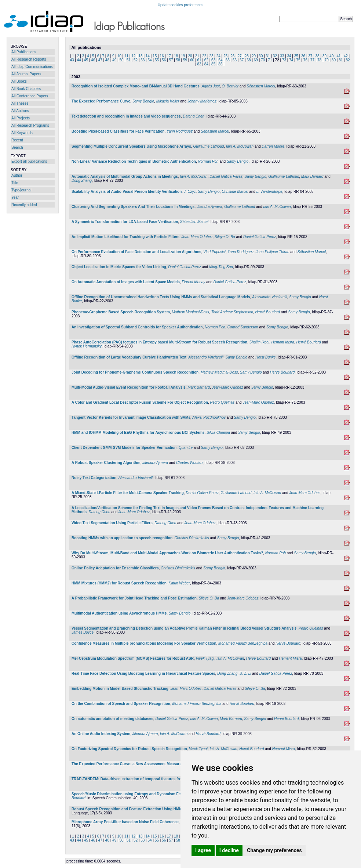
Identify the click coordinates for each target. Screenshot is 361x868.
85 (213, 64)
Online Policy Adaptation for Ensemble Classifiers (115, 568)
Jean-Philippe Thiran (273, 252)
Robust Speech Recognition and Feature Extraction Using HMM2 (128, 809)
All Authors (20, 111)
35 (296, 56)
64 (220, 60)
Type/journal (21, 190)
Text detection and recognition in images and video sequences (126, 116)
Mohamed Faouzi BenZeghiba (243, 643)
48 (107, 60)
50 (121, 60)
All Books (19, 81)
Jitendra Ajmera (209, 207)
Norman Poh (208, 161)
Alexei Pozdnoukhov (209, 417)
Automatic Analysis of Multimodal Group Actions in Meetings (125, 177)
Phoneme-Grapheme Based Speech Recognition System (121, 312)
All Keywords (22, 133)
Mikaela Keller (168, 101)
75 (298, 60)
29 (254, 56)
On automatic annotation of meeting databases (112, 719)
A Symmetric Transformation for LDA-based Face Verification (125, 222)
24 (218, 56)
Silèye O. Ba (225, 237)
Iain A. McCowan (240, 146)
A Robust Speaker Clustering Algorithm (106, 463)
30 (261, 56)
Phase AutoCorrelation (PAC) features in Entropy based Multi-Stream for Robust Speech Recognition (159, 342)
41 (338, 56)
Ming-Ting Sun (221, 267)
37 (310, 56)
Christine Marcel (235, 192)
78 (319, 60)
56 (164, 60)
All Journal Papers (26, 74)
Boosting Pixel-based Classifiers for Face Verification (118, 131)
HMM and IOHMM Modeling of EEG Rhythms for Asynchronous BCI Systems (138, 433)
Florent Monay (193, 282)
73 (284, 60)
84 (206, 64)
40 (331, 56)
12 (133, 56)
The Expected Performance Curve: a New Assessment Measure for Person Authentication (149, 764)
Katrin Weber (179, 583)
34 (289, 56)
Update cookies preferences (181, 5)
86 (220, 64)
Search (17, 147)
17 (169, 56)
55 (157, 60)
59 (185, 60)
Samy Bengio (143, 101)
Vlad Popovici (214, 252)
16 (162, 56)
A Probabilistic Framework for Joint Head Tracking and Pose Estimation (134, 598)
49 (114, 60)
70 (263, 60)
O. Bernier (230, 86)
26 (232, 56)
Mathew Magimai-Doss (190, 312)
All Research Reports (29, 59)
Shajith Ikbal (259, 342)
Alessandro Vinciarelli (269, 297)
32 (275, 56)
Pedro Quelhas (222, 402)
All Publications (24, 52)
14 (148, 56)
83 (199, 64)
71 (270, 60)
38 (318, 56)
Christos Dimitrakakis (192, 538)
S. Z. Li (245, 673)
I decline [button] (229, 850)
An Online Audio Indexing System (101, 734)
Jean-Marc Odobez (197, 237)
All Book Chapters (26, 89)
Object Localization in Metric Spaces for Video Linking (119, 267)
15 (155, 56)
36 (303, 56)
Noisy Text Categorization (94, 478)
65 (228, 60)
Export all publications (29, 161)
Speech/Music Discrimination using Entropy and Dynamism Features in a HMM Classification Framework (163, 794)
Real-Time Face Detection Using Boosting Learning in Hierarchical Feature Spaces (143, 673)
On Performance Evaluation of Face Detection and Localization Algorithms (136, 252)
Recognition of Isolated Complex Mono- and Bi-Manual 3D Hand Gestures (136, 86)
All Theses (20, 103)
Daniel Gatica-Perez (226, 177)
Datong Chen (194, 116)
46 (93, 60)
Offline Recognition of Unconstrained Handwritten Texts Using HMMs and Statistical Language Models (161, 297)
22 (204, 56)
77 (312, 60)
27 (239, 56)
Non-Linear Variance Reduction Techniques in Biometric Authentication (134, 161)
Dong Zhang (82, 181)
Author (17, 175)
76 (305, 60)
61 (199, 60)
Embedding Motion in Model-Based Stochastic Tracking (120, 689)
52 (136, 60)
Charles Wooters (190, 463)
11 (126, 56)
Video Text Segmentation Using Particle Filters (112, 523)
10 (119, 56)
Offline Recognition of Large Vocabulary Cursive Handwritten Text (129, 357)
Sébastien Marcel (261, 86)
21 (197, 56)
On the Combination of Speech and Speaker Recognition (121, 704)
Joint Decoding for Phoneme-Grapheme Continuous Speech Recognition (135, 372)
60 (192, 60)
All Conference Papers (30, 96)
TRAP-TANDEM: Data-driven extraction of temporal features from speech (135, 779)
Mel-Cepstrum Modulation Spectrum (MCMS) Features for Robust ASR (133, 658)
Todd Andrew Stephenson (232, 312)
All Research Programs (30, 125)
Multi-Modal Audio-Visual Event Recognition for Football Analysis (129, 387)
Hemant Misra (283, 342)
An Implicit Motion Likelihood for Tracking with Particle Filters (125, 237)
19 (183, 56)
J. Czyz (190, 192)
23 (211, 56)
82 (348, 60)
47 (100, 60)
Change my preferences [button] (274, 850)
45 (86, 60)
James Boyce (83, 632)
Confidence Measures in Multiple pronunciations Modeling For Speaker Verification (144, 643)
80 (334, 60)
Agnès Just (210, 86)
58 (178, 60)
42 (346, 56)
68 (249, 60)
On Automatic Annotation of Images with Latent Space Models (126, 282)
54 (150, 60)
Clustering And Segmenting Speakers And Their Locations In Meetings (133, 207)
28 (247, 56)
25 (225, 56)
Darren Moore (273, 146)
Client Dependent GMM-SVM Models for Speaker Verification (124, 448)
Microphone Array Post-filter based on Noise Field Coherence (125, 822)
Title (15, 183)
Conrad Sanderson (243, 327)
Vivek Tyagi (205, 658)
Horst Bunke (265, 357)
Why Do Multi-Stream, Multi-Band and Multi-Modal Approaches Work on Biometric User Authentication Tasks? (167, 553)
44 (79, 60)
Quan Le (186, 448)
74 (291, 60)
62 (206, 60)
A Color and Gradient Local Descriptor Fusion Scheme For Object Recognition (140, 402)
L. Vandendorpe (269, 192)
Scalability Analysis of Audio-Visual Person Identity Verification (127, 192)
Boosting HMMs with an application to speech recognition (122, 538)
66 (235, 60)
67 (242, 60)
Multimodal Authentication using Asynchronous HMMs (119, 613)
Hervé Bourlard (268, 312)
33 (282, 56)
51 (129, 60)
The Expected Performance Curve (101, 101)
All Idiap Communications (32, 67)
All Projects (21, 118)
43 (72, 60)
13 (141, 56)
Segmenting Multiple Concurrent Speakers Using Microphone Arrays (131, 146)
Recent (17, 140)
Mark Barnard (312, 177)
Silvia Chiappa (218, 433)
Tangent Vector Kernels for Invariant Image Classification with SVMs (131, 417)
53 (143, 60)
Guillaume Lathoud (208, 146)
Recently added (24, 205)
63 (213, 60)
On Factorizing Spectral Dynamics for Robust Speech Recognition (129, 749)
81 (341, 60)
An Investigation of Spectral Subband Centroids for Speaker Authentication (137, 327)
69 (256, 60)
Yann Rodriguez (180, 131)
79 (327, 60)
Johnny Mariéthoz (202, 101)
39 (324, 56)
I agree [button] (203, 850)
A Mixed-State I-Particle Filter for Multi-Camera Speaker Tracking (128, 493)
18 (176, 56)
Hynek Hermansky (87, 346)
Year (15, 197)
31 (268, 56)
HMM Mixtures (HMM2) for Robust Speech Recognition (119, 583)
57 (171, 60)
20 (190, 56)
